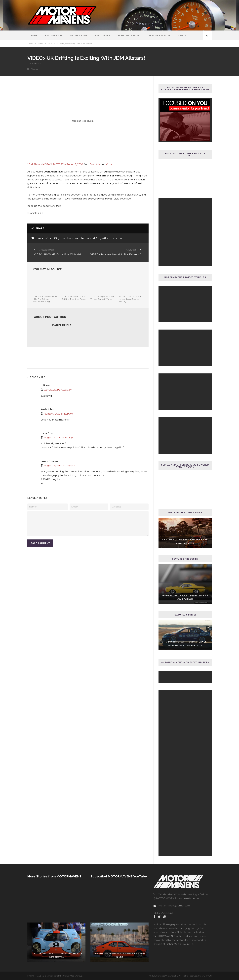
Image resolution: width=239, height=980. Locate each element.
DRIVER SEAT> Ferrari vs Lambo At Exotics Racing (130, 299)
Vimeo (110, 164)
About (182, 36)
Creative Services (159, 36)
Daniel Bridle (34, 63)
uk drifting (96, 238)
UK (88, 238)
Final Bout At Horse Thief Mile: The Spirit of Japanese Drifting (45, 299)
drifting (56, 238)
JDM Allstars (67, 238)
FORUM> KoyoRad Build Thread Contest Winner (102, 298)
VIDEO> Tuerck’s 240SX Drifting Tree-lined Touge (74, 298)
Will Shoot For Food (113, 238)
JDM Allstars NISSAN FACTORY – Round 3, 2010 (55, 164)
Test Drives (102, 36)
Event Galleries (129, 36)
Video (40, 44)
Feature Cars (54, 36)
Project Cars (79, 36)
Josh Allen (96, 164)
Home (34, 36)
